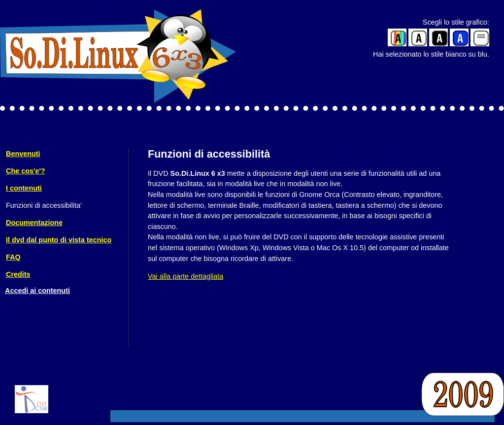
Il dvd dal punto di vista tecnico (59, 240)
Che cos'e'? (26, 171)
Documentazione (34, 223)
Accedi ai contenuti (37, 291)
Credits (18, 274)
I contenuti (24, 188)
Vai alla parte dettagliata (185, 276)
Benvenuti (23, 154)
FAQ (13, 257)
